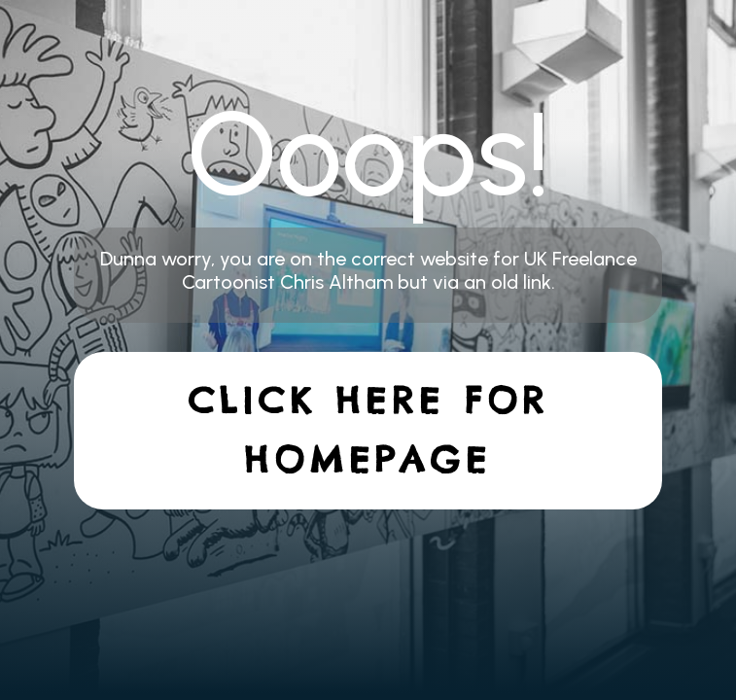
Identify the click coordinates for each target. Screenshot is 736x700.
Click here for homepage (368, 430)
